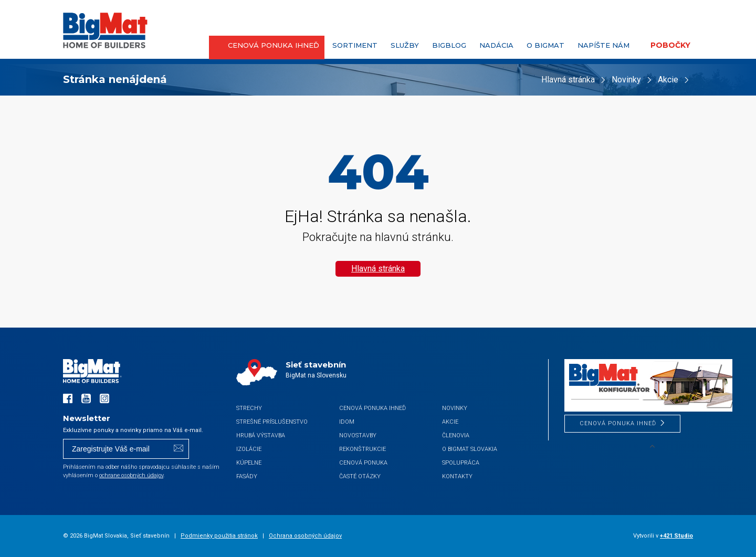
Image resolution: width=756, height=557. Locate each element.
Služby (405, 45)
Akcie (668, 80)
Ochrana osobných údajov (305, 536)
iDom (347, 422)
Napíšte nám (603, 45)
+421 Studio (676, 536)
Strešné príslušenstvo (272, 422)
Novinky (626, 80)
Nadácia (496, 45)
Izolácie (249, 449)
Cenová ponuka (363, 463)
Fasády (247, 476)
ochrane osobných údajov (131, 475)
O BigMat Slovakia (470, 449)
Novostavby (358, 435)
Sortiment (355, 45)
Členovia (456, 435)
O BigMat (545, 45)
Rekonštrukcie (363, 449)
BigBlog (449, 45)
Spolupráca (461, 463)
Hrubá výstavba (261, 435)
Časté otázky (360, 476)
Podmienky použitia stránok (219, 536)
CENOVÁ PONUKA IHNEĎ (274, 45)
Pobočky (670, 45)
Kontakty (457, 476)
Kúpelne (249, 463)
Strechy (249, 408)
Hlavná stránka (568, 80)
